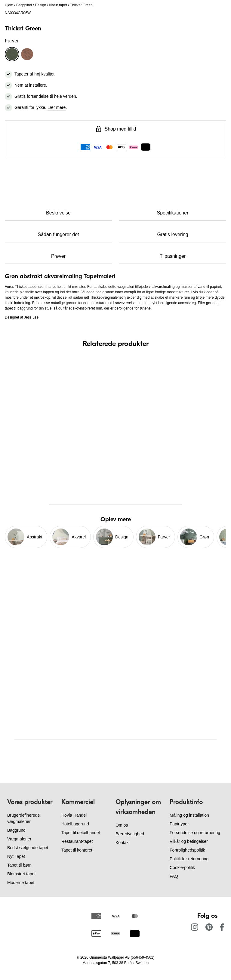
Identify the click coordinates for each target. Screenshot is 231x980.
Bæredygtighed (130, 834)
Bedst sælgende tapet (28, 848)
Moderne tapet (21, 883)
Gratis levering (172, 234)
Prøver (58, 256)
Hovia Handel (74, 815)
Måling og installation (189, 815)
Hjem (9, 5)
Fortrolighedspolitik (187, 850)
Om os (122, 825)
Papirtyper (179, 824)
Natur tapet (58, 5)
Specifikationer (173, 213)
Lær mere (57, 107)
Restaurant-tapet (77, 841)
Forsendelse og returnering (195, 833)
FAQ (174, 876)
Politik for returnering (189, 859)
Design (40, 5)
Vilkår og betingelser (189, 841)
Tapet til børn (19, 865)
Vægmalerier (19, 839)
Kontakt (123, 843)
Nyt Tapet (16, 856)
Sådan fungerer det (59, 234)
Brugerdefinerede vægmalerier (23, 818)
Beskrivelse (58, 213)
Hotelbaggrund (75, 824)
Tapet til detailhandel (81, 833)
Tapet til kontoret (77, 850)
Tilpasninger (173, 256)
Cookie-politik (182, 868)
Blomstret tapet (21, 874)
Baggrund (24, 5)
